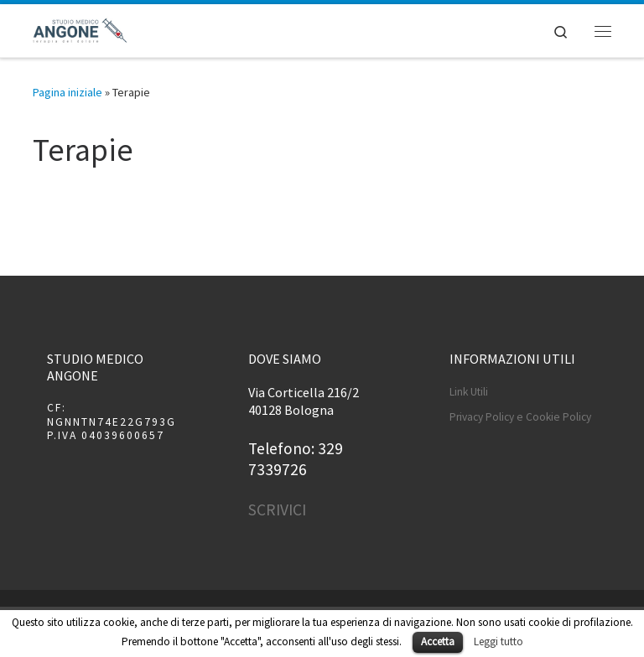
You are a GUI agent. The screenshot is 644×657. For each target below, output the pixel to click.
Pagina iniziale (68, 92)
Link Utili (469, 392)
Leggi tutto (499, 641)
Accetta (438, 641)
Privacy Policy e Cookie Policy (520, 417)
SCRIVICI (277, 510)
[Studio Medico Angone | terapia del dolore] (80, 28)
